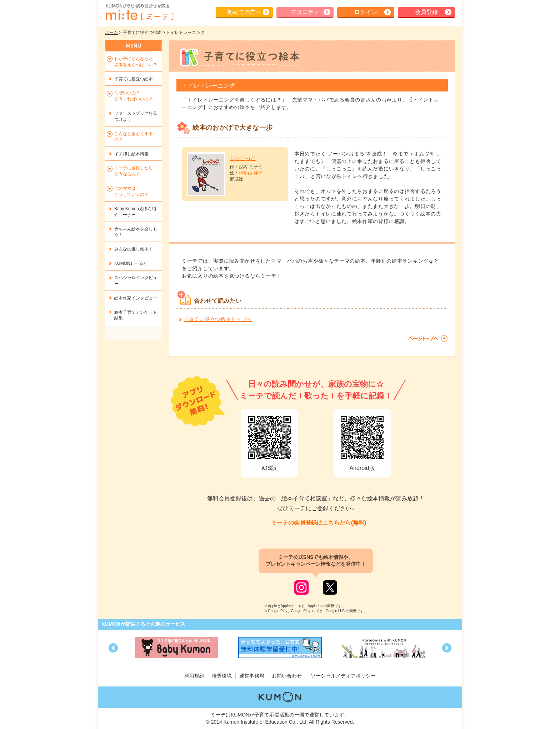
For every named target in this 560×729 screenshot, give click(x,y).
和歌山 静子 (251, 173)
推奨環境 (222, 676)
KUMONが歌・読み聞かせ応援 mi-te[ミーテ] (139, 12)
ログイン (366, 12)
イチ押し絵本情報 (131, 154)
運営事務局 (252, 676)
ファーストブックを (136, 116)
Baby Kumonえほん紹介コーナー (135, 212)
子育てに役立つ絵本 (134, 79)
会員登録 (426, 12)
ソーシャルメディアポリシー (343, 676)
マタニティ (305, 12)
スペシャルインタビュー (136, 281)
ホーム (111, 33)
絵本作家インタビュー (136, 298)
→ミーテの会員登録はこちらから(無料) (316, 523)
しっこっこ (243, 158)
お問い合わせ (287, 676)
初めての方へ (244, 12)
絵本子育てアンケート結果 (136, 315)
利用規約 (194, 676)
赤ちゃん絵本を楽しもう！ (136, 232)
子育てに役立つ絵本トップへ (218, 319)
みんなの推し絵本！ (134, 249)
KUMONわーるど (131, 263)
